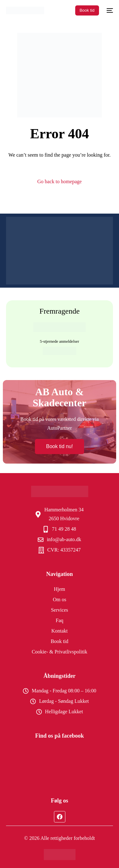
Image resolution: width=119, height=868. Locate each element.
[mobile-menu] (109, 10)
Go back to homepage (60, 181)
